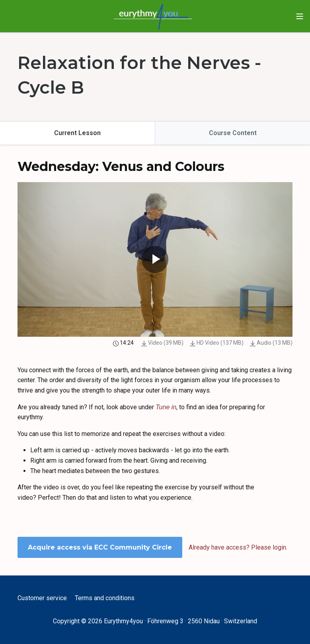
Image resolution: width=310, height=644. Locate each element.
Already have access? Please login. (238, 547)
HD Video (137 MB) (217, 343)
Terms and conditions (105, 598)
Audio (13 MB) (271, 343)
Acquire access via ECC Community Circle (100, 547)
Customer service (42, 598)
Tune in (166, 407)
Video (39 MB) (162, 343)
